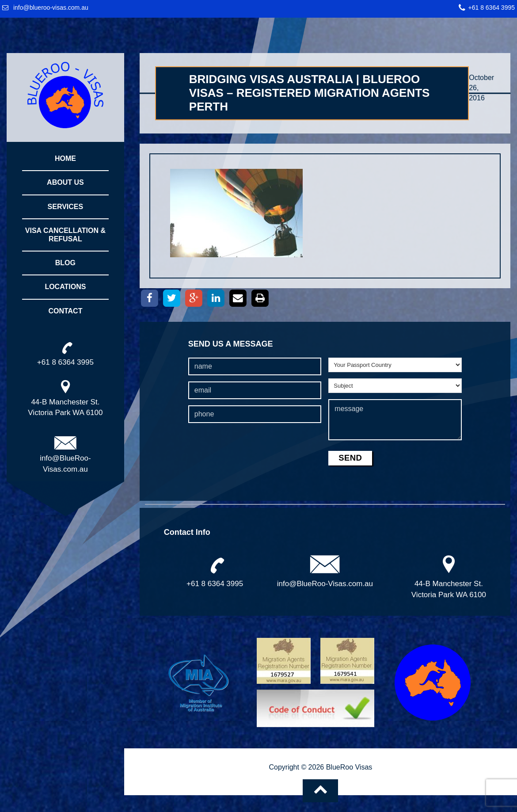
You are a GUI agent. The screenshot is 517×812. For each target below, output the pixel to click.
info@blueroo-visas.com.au (51, 8)
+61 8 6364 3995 (492, 8)
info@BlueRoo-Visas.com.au (325, 584)
